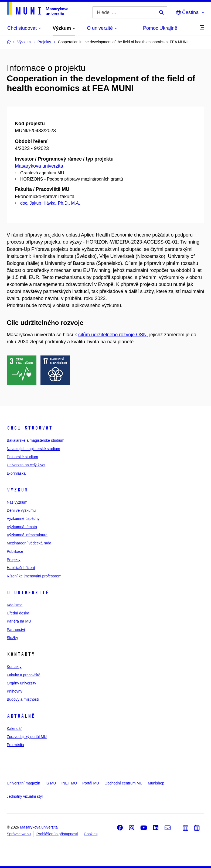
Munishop (156, 783)
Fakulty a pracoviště (24, 675)
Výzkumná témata (22, 527)
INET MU (69, 783)
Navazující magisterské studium (33, 449)
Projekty (14, 560)
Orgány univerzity (21, 683)
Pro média (15, 745)
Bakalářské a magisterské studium (35, 440)
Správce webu (19, 834)
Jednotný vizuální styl (25, 796)
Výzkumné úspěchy (23, 518)
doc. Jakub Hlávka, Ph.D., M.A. (50, 203)
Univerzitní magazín (23, 783)
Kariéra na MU (19, 621)
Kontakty (14, 667)
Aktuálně (21, 716)
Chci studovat (30, 428)
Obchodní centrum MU (123, 783)
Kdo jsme (15, 605)
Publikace (15, 551)
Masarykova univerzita (39, 166)
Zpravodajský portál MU (27, 737)
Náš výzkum (17, 502)
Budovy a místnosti (23, 699)
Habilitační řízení (21, 568)
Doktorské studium (22, 457)
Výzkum (17, 490)
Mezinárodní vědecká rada (29, 543)
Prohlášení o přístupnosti (57, 834)
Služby (12, 638)
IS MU (51, 783)
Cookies (91, 834)
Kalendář (14, 729)
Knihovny (15, 691)
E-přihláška (16, 473)
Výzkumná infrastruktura (27, 535)
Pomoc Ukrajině (160, 28)
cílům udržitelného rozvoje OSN (112, 335)
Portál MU (91, 783)
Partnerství (16, 630)
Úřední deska (18, 613)
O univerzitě (28, 593)
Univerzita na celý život (26, 465)
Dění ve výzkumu (21, 510)
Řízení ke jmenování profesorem (34, 576)
